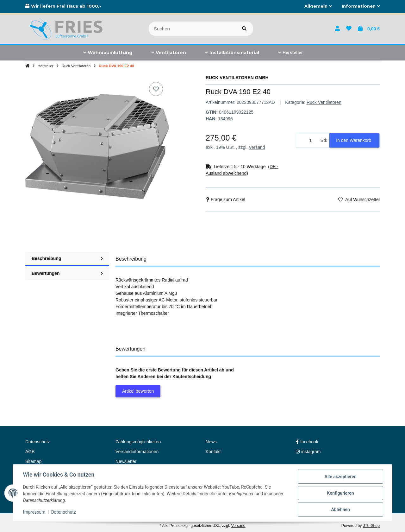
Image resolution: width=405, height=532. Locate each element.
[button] (318, 6)
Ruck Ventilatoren (324, 102)
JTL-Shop (371, 526)
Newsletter (126, 461)
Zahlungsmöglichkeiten (138, 442)
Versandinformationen (137, 452)
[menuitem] (108, 53)
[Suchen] (192, 29)
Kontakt (213, 452)
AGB (30, 452)
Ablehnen (340, 510)
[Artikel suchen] (244, 29)
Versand (257, 147)
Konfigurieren (340, 493)
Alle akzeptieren (340, 477)
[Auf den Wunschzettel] (156, 89)
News (211, 442)
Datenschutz (64, 512)
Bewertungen (67, 273)
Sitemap (33, 461)
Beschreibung (67, 258)
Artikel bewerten (138, 391)
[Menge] (307, 140)
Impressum (34, 512)
